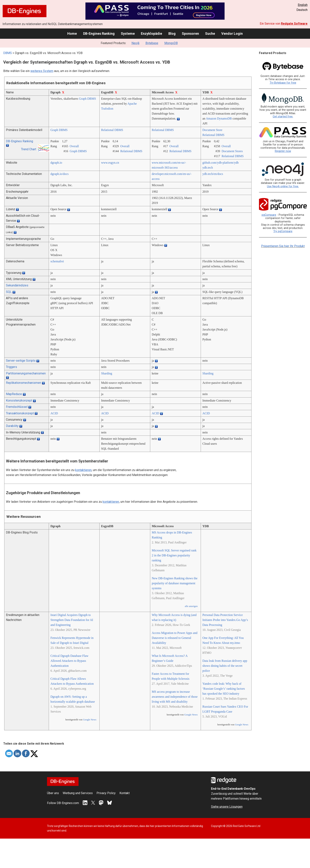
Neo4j (135, 43)
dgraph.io (56, 163)
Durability (12, 426)
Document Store (212, 130)
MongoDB (171, 43)
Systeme (128, 34)
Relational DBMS (112, 130)
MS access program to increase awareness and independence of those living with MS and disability (175, 697)
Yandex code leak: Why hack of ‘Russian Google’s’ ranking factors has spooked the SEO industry (224, 689)
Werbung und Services (78, 793)
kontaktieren (83, 470)
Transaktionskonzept (20, 413)
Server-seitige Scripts (21, 361)
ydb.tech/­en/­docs (213, 174)
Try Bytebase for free (283, 83)
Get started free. (283, 117)
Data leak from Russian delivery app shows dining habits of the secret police (225, 666)
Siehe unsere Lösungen (227, 807)
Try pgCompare (283, 231)
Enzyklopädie (151, 34)
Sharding (107, 373)
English (303, 5)
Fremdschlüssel (17, 407)
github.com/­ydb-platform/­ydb (221, 163)
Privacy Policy (106, 793)
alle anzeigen (191, 606)
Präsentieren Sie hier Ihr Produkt (283, 246)
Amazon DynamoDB (219, 118)
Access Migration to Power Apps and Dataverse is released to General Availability (175, 638)
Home (72, 34)
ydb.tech (208, 168)
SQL (9, 292)
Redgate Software (294, 24)
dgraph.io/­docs (60, 174)
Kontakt (125, 793)
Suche (210, 34)
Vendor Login (232, 34)
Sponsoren (190, 34)
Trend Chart (29, 149)
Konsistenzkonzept (19, 400)
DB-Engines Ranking (99, 34)
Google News (90, 720)
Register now (283, 151)
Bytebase (152, 43)
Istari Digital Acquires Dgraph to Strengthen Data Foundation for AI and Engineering (72, 620)
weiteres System (42, 71)
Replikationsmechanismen (24, 383)
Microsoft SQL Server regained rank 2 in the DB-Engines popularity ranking (174, 555)
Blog (172, 34)
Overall (74, 146)
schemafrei (57, 261)
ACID (54, 413)
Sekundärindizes (17, 285)
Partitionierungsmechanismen (26, 373)
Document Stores (232, 151)
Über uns (53, 793)
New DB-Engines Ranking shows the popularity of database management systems (175, 583)
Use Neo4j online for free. (283, 186)
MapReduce (14, 394)
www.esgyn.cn (110, 163)
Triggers (11, 367)
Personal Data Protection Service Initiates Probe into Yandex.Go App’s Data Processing (225, 620)
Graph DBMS (87, 99)
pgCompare (269, 215)
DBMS (8, 53)
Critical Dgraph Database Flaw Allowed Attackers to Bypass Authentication (69, 661)
